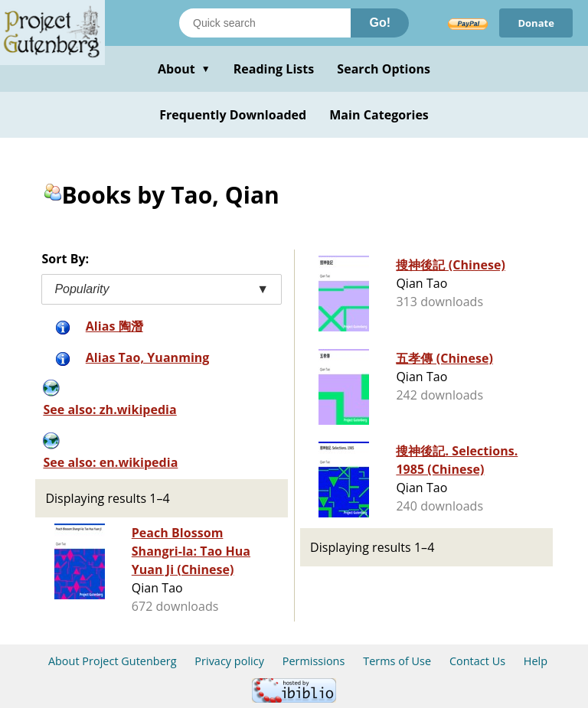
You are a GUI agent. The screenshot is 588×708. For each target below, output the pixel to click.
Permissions (314, 661)
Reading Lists (274, 69)
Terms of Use (397, 661)
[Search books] (265, 23)
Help (536, 661)
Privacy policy (229, 661)
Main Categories (379, 115)
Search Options (384, 69)
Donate (536, 23)
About (184, 69)
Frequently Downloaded (233, 115)
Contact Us (477, 661)
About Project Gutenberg (113, 661)
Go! (380, 23)
